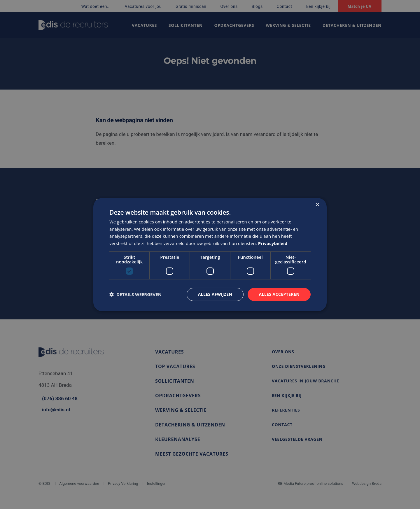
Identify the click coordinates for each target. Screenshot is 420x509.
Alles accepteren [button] (279, 294)
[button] (135, 294)
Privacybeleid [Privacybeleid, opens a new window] (273, 243)
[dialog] (210, 254)
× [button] (317, 205)
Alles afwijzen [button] (215, 294)
